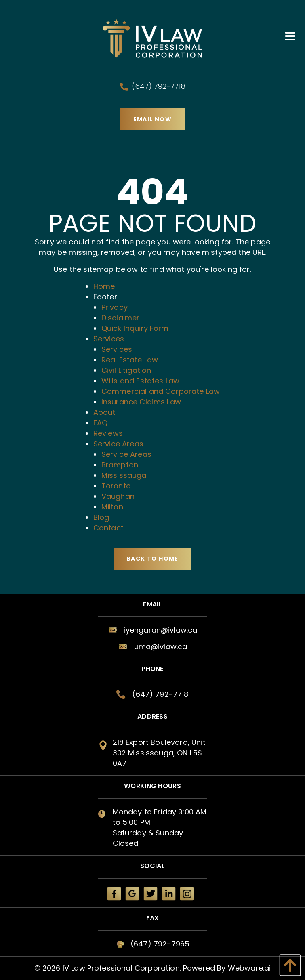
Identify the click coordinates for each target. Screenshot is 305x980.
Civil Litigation (126, 370)
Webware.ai (249, 968)
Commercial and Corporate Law (161, 391)
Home (104, 286)
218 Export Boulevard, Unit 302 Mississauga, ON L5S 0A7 (159, 753)
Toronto (116, 486)
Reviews (108, 433)
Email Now (153, 119)
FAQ (100, 423)
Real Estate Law (130, 360)
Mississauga (124, 475)
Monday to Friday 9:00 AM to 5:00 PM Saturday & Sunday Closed (160, 828)
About (104, 412)
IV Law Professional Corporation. (122, 968)
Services (109, 339)
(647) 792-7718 (153, 86)
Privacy (115, 307)
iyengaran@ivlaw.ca (161, 630)
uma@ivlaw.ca (161, 647)
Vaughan (118, 496)
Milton (112, 507)
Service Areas (118, 444)
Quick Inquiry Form (135, 328)
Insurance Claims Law (141, 402)
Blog (101, 517)
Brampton (120, 465)
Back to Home (152, 559)
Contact (108, 528)
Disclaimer (121, 318)
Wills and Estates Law (140, 381)
